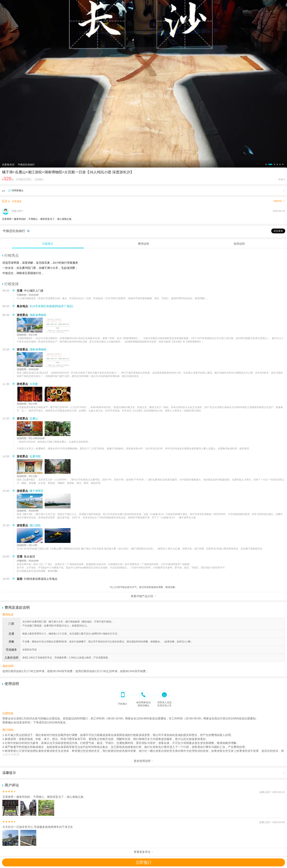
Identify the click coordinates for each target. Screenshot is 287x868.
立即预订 (143, 862)
